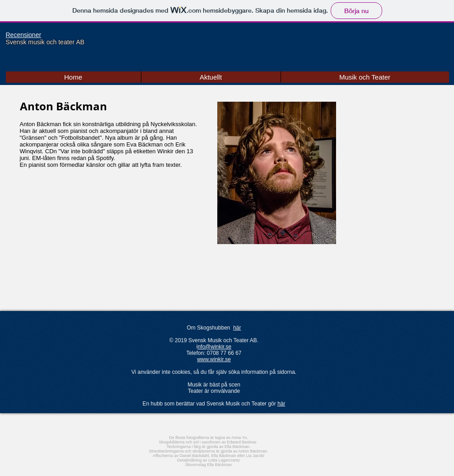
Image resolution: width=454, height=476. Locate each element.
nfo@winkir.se (214, 347)
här (237, 328)
